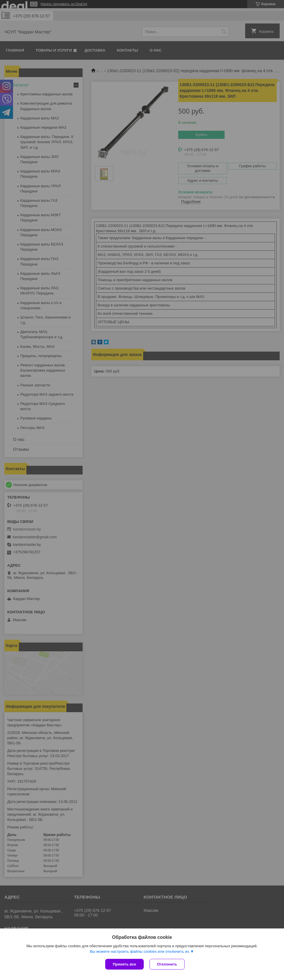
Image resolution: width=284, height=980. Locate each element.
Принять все (124, 964)
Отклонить (167, 964)
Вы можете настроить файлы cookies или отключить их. (140, 951)
